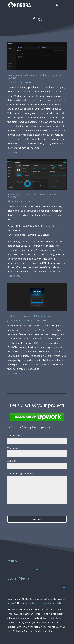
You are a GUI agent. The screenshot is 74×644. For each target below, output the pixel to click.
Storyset (35, 603)
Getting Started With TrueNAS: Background (30, 316)
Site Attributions (48, 603)
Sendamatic (36, 320)
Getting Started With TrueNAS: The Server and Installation (32, 196)
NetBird (27, 320)
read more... (14, 152)
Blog (21, 82)
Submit (37, 519)
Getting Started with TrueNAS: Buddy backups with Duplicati (34, 77)
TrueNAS (27, 82)
